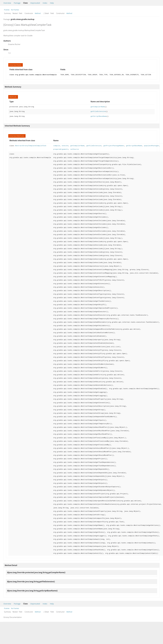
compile (57, 146)
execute (65, 146)
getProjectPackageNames (114, 146)
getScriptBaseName (99, 116)
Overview (7, 3)
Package (17, 3)
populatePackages (151, 146)
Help (52, 3)
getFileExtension (98, 112)
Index (45, 3)
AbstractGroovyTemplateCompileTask (31, 146)
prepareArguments (61, 149)
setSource (75, 149)
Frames (7, 10)
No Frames (15, 10)
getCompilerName (98, 107)
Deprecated (35, 3)
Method (38, 13)
